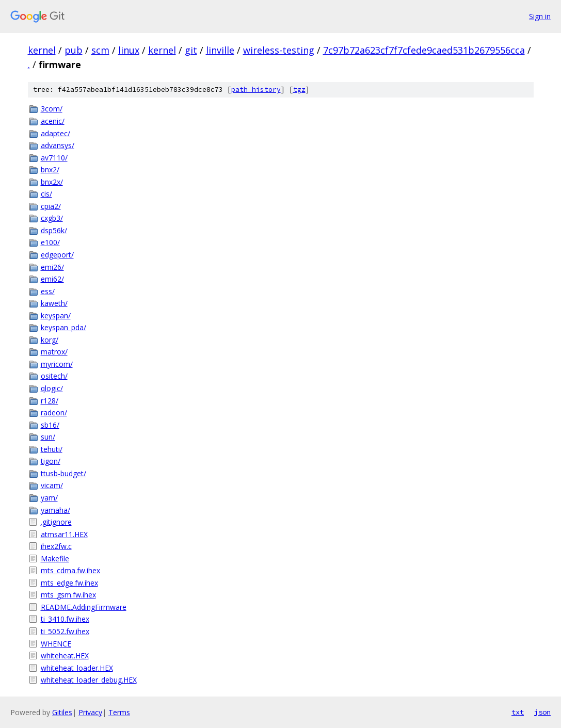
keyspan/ (56, 316)
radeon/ (54, 412)
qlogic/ (52, 388)
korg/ (50, 340)
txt (518, 712)
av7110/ (54, 158)
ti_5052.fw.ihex (65, 631)
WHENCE (56, 644)
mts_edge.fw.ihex (69, 583)
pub (74, 50)
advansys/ (58, 145)
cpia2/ (51, 206)
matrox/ (54, 352)
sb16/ (50, 425)
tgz (299, 90)
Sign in (540, 16)
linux (129, 50)
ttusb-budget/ (63, 473)
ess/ (48, 291)
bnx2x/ (52, 182)
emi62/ (52, 279)
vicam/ (52, 485)
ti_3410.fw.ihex (65, 619)
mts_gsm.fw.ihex (68, 595)
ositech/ (54, 376)
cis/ (46, 194)
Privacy (90, 712)
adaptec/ (55, 133)
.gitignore (56, 522)
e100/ (50, 242)
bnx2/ (50, 169)
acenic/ (53, 121)
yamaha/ (55, 510)
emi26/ (52, 267)
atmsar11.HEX (64, 534)
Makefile (55, 559)
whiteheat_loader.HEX (77, 668)
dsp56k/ (54, 230)
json (542, 712)
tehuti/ (52, 449)
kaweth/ (54, 303)
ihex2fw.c (56, 546)
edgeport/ (57, 255)
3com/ (52, 109)
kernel (42, 50)
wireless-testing (279, 50)
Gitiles (62, 712)
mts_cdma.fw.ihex (70, 570)
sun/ (48, 437)
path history (256, 90)
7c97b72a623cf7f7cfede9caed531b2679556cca (424, 50)
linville (220, 50)
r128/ (50, 401)
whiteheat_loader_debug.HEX (89, 680)
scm (100, 50)
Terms (119, 712)
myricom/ (57, 364)
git (191, 50)
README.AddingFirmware (84, 607)
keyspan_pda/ (63, 327)
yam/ (49, 498)
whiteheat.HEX (65, 656)
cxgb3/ (52, 218)
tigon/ (51, 461)
